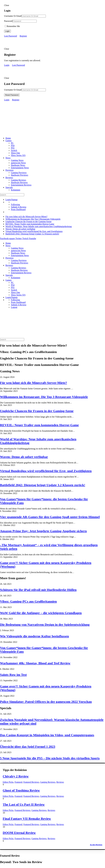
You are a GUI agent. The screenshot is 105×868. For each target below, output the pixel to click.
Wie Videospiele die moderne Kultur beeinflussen (34, 636)
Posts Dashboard (18, 209)
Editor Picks (8, 782)
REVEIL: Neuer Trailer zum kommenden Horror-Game (30, 224)
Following (15, 205)
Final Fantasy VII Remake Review (27, 819)
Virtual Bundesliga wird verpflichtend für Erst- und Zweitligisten (34, 231)
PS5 (13, 148)
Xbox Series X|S (18, 155)
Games (8, 141)
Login (7, 31)
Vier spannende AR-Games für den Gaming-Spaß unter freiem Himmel (50, 517)
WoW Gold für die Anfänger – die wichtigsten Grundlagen (41, 613)
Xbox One (15, 153)
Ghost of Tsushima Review (21, 790)
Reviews (9, 178)
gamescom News (18, 163)
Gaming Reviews (19, 180)
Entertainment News (20, 168)
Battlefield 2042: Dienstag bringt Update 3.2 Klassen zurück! (32, 234)
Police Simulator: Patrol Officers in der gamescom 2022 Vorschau (46, 702)
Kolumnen (16, 190)
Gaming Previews (19, 173)
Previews (10, 170)
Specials (9, 187)
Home (8, 138)
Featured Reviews (31, 782)
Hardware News (18, 165)
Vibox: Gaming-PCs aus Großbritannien (28, 601)
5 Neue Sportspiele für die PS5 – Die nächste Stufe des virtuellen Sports (50, 758)
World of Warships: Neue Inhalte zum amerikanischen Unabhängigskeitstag (39, 226)
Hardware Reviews (19, 182)
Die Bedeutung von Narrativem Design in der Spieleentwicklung (45, 625)
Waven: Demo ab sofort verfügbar (20, 229)
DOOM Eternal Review (19, 833)
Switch (14, 150)
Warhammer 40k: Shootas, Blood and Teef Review (35, 663)
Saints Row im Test (13, 675)
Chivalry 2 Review (16, 776)
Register (23, 36)
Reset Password (12, 95)
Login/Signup (11, 200)
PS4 (13, 145)
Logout (14, 307)
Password (8, 21)
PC (12, 143)
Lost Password (11, 36)
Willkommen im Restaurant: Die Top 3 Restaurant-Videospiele (33, 219)
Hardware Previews (20, 175)
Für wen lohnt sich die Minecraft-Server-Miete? (26, 217)
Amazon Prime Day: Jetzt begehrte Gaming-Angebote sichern (43, 531)
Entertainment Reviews (21, 185)
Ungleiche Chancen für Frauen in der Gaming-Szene (29, 221)
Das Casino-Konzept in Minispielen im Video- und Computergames (47, 735)
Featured (18, 782)
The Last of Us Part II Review (24, 804)
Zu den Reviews (96, 845)
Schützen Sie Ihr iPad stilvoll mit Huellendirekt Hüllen (38, 590)
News (8, 158)
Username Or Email (13, 16)
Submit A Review (19, 207)
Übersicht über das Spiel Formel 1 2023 (28, 747)
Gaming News (17, 160)
